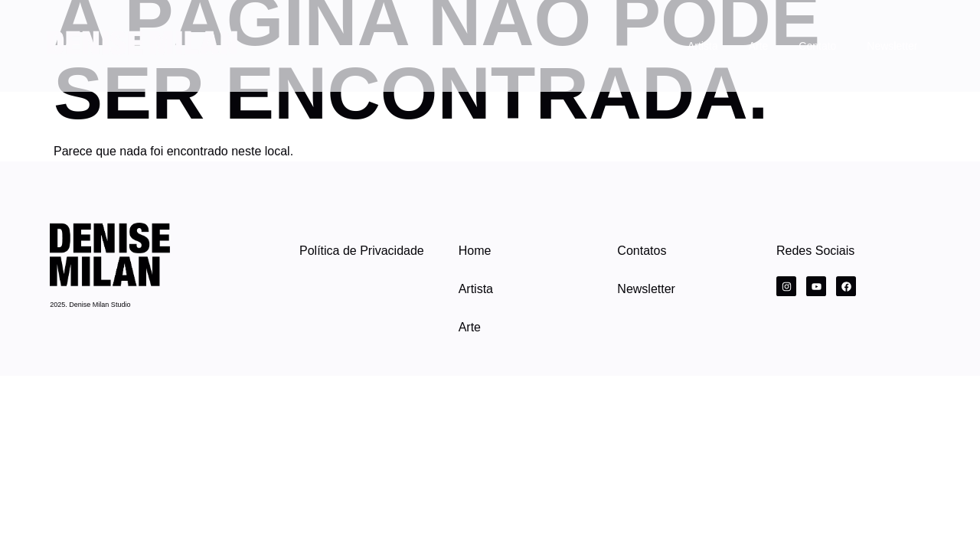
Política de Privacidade (362, 251)
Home (475, 251)
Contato (817, 46)
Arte (759, 46)
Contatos (642, 251)
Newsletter (892, 46)
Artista (703, 46)
